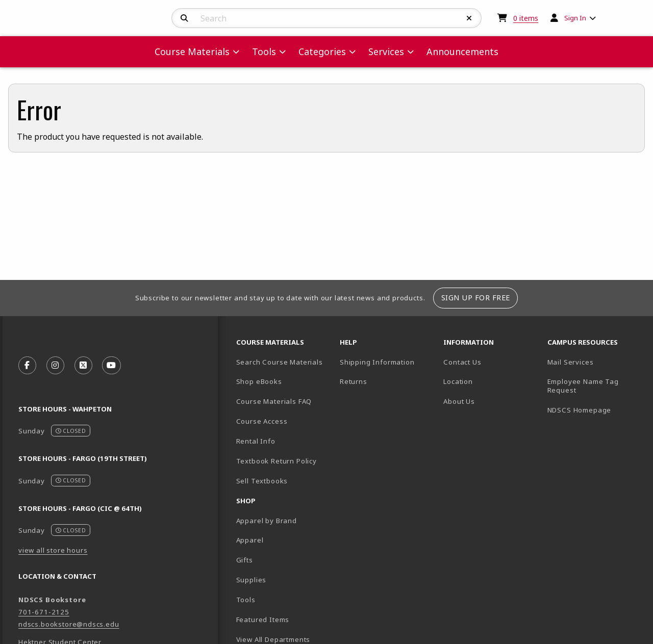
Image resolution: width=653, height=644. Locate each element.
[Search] (184, 18)
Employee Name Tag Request (583, 386)
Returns (354, 381)
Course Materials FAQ (274, 401)
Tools (246, 600)
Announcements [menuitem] (462, 51)
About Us (459, 401)
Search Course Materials (280, 362)
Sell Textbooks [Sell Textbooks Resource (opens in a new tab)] (262, 481)
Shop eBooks (259, 381)
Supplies (252, 580)
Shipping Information (377, 362)
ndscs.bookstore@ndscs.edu (69, 624)
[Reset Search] (469, 18)
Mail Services (571, 362)
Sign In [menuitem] (575, 18)
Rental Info (256, 441)
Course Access (262, 421)
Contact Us (462, 362)
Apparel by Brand (267, 521)
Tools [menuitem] (264, 51)
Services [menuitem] (386, 51)
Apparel (250, 540)
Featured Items (263, 620)
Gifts (245, 560)
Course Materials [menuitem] (192, 51)
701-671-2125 (44, 612)
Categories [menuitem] (322, 51)
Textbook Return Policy (277, 461)
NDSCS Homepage (580, 410)
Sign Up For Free (476, 298)
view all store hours (53, 550)
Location (458, 381)
